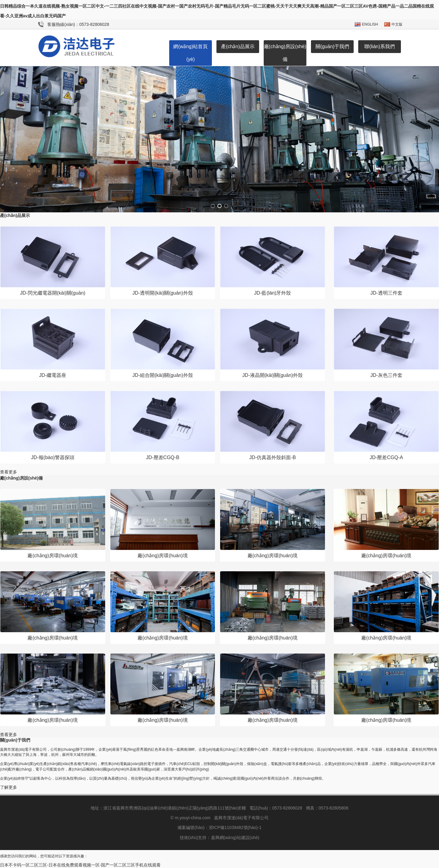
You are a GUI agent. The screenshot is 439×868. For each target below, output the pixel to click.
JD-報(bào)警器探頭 (53, 457)
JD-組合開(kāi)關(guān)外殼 (162, 375)
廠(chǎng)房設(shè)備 (285, 53)
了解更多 (9, 787)
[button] (213, 206)
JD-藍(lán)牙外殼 (273, 293)
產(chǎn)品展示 (238, 46)
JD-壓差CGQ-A (386, 457)
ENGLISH (370, 24)
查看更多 (9, 472)
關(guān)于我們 (332, 46)
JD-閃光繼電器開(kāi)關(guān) (53, 293)
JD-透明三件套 (386, 293)
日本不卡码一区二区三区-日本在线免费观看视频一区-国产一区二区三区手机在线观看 (80, 865)
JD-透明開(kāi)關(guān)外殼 (162, 293)
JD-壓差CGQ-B (163, 457)
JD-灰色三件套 (386, 375)
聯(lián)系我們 (380, 46)
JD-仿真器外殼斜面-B (273, 457)
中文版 (397, 24)
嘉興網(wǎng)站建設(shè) (235, 838)
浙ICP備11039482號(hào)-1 (235, 827)
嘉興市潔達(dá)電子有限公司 (241, 818)
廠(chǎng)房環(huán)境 (53, 556)
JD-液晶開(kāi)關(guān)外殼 (273, 375)
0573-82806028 (287, 808)
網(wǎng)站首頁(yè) (190, 53)
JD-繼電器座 (53, 375)
